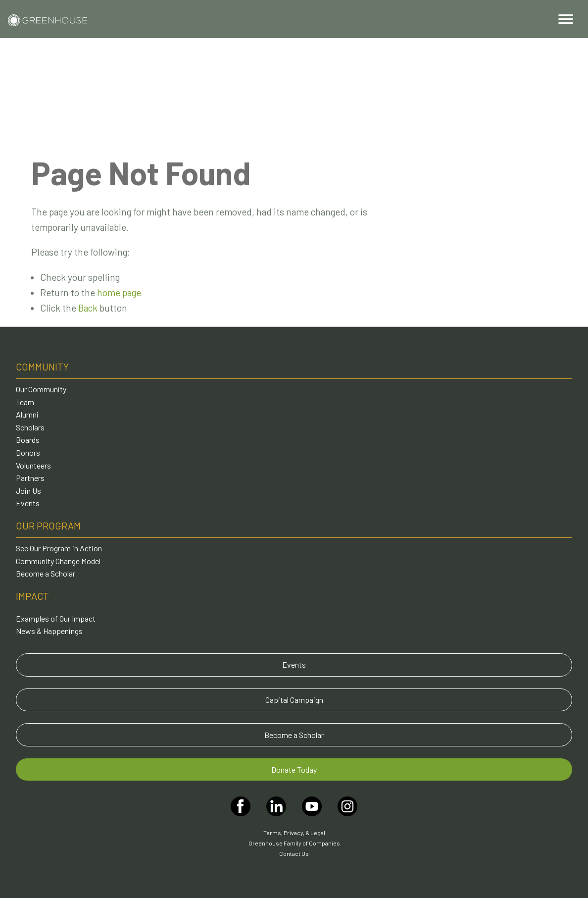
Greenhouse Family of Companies (294, 843)
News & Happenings (49, 631)
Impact (32, 596)
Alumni (27, 414)
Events (28, 503)
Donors (28, 452)
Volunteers (33, 465)
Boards (28, 440)
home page (119, 292)
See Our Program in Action (59, 548)
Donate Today (294, 769)
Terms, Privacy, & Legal (294, 833)
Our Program (48, 526)
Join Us (28, 491)
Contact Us (294, 853)
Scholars (30, 427)
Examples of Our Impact (56, 618)
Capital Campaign (294, 700)
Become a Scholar (46, 573)
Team (25, 402)
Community (42, 367)
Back (88, 308)
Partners (30, 478)
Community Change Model (58, 561)
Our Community (41, 389)
